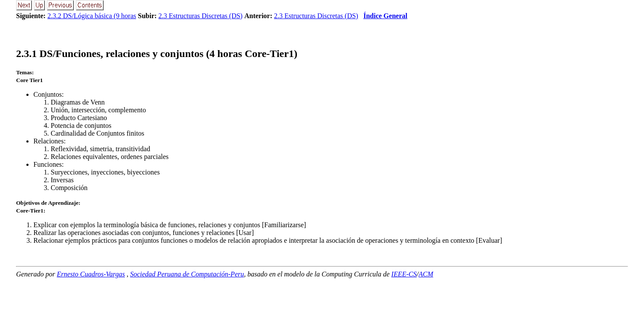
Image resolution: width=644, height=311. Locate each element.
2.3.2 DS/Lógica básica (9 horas (92, 16)
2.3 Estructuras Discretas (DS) (201, 16)
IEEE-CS (404, 274)
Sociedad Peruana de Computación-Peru (187, 274)
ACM (426, 274)
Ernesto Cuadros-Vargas (91, 274)
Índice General (386, 16)
